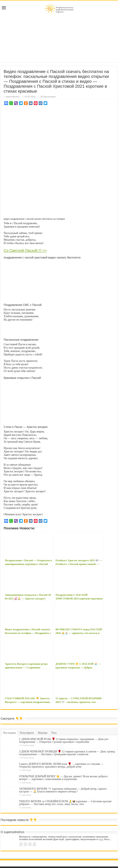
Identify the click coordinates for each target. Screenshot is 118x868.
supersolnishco (13, 97)
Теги (54, 733)
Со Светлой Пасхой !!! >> (25, 250)
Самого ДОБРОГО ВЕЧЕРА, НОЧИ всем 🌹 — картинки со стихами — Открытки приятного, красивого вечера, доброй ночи (61, 765)
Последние (10, 733)
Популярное (27, 733)
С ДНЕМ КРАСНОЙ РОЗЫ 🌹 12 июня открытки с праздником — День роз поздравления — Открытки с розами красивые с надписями (64, 740)
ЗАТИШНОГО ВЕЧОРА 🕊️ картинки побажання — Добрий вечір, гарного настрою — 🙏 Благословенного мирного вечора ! (63, 790)
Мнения (42, 733)
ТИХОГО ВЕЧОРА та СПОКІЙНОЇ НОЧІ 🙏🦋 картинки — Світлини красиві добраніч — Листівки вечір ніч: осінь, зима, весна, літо (65, 803)
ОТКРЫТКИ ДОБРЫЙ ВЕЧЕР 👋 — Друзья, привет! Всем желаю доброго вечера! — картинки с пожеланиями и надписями (63, 778)
